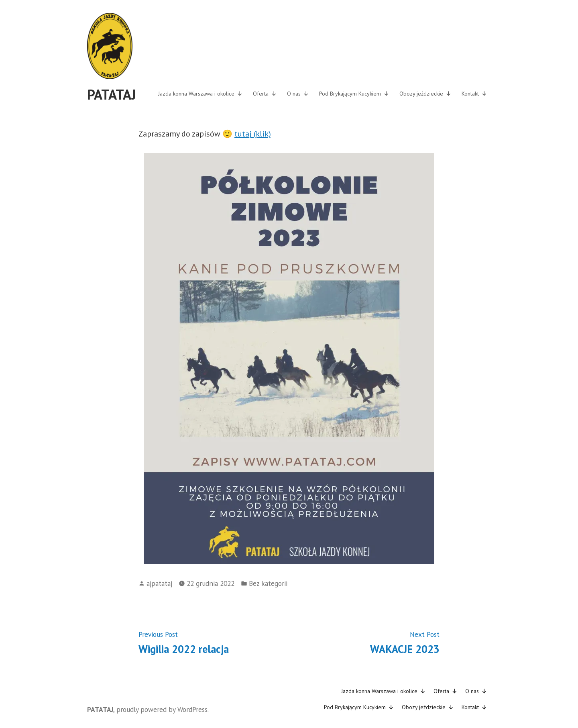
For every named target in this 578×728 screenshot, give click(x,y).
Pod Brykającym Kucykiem (354, 94)
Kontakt (474, 94)
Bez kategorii (268, 583)
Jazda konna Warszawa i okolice (200, 94)
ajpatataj (159, 583)
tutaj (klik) (253, 134)
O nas (298, 94)
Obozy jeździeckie (425, 94)
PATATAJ (112, 94)
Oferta (265, 94)
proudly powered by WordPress (162, 709)
